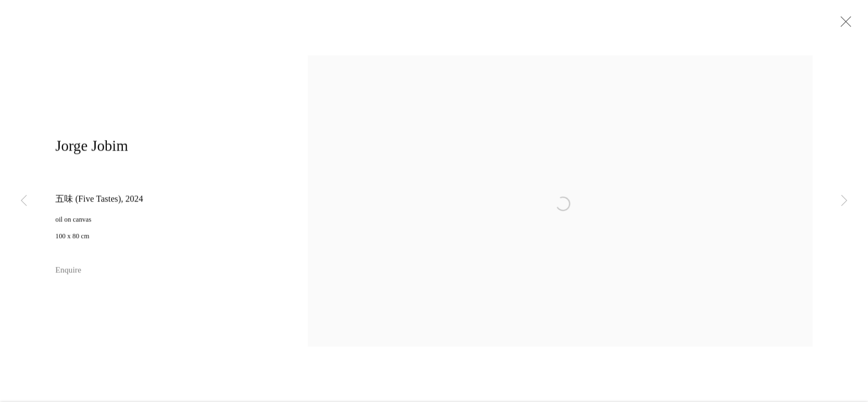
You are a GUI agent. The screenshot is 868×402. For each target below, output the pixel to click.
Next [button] (844, 201)
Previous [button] (24, 201)
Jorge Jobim (92, 153)
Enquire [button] (68, 277)
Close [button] (854, 25)
